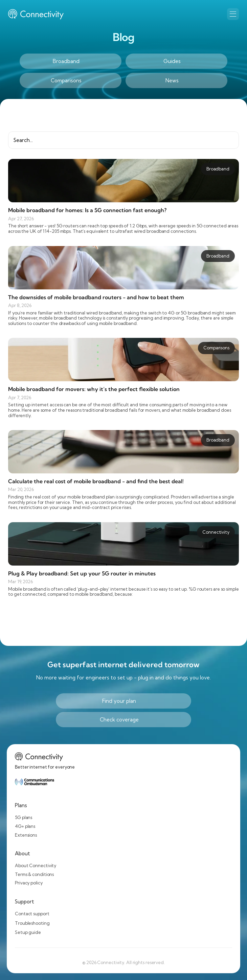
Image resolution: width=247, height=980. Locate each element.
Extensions (26, 835)
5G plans (24, 817)
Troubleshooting (32, 923)
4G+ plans (25, 826)
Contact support (32, 914)
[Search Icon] (123, 140)
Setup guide (28, 932)
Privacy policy (29, 883)
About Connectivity (36, 865)
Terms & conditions (34, 874)
